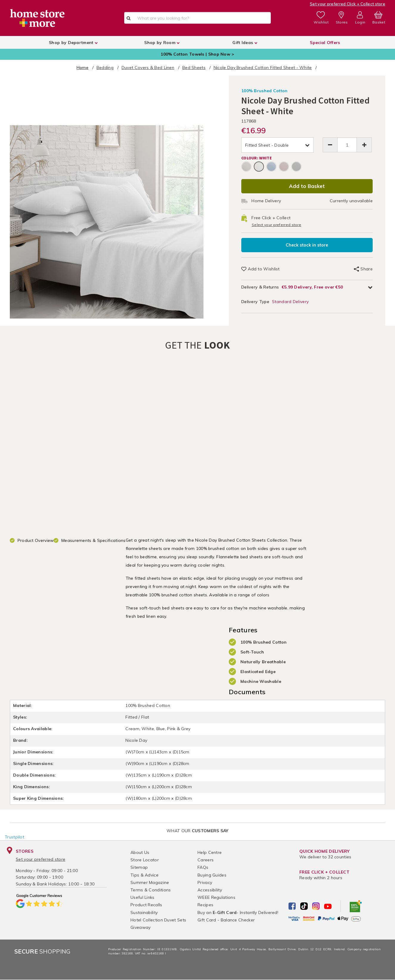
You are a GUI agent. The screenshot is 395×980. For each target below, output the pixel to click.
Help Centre (210, 852)
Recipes (205, 905)
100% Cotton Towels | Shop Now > (197, 54)
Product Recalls (146, 905)
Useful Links (143, 897)
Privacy (205, 882)
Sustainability (144, 912)
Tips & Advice (144, 875)
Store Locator (145, 860)
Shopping (42, 951)
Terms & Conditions (151, 890)
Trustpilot (14, 837)
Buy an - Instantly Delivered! (238, 912)
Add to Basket (307, 186)
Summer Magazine (150, 882)
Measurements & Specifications (94, 540)
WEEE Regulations (216, 897)
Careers (206, 860)
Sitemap (139, 867)
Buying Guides (212, 875)
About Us (140, 852)
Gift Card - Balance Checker (226, 920)
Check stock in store (307, 245)
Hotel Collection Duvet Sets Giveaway (158, 924)
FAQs (203, 867)
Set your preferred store (41, 859)
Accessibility (210, 890)
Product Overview (36, 540)
